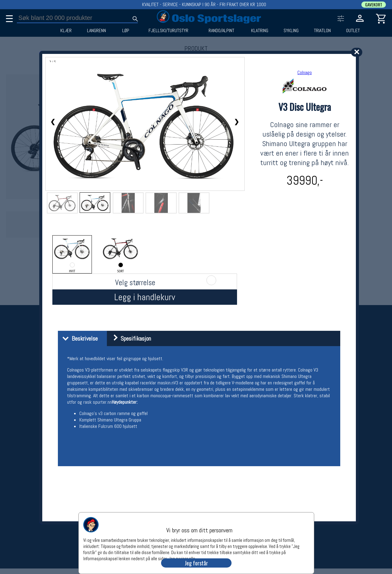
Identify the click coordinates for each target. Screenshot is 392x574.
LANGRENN (96, 31)
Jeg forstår (196, 563)
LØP (126, 31)
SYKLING (291, 31)
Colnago (305, 72)
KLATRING (260, 31)
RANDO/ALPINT (221, 31)
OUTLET (353, 31)
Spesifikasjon (130, 338)
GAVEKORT (374, 5)
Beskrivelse (79, 338)
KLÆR (66, 31)
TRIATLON (322, 31)
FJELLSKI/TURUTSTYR (168, 31)
